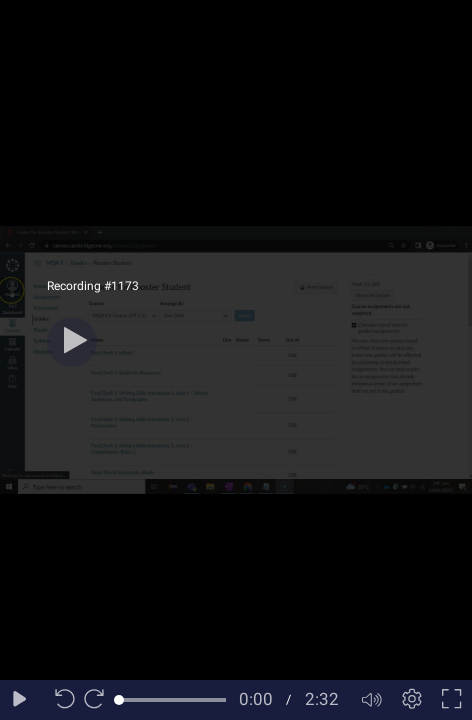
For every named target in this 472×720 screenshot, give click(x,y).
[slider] (172, 700)
